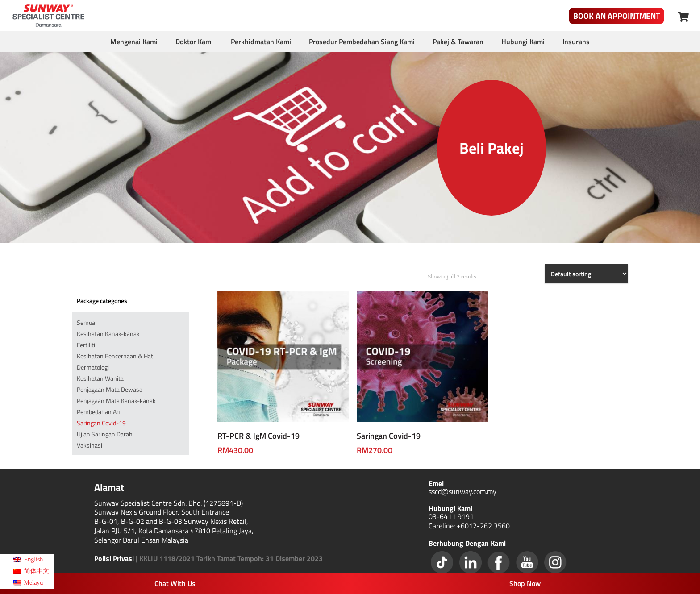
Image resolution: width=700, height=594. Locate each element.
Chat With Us (175, 583)
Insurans (576, 42)
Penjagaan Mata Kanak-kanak (116, 401)
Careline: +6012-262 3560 (469, 526)
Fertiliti (86, 345)
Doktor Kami (194, 42)
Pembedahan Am (99, 412)
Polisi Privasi (114, 558)
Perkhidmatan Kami (261, 42)
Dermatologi (93, 367)
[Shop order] (586, 274)
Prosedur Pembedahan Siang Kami (362, 42)
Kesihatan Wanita (100, 378)
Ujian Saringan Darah (105, 434)
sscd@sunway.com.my (462, 491)
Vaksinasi (90, 445)
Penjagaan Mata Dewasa (110, 389)
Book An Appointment (617, 16)
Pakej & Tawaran (458, 42)
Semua (86, 322)
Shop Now (525, 583)
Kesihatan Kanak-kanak (108, 334)
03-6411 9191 (451, 516)
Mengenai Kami (134, 42)
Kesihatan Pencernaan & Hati (116, 356)
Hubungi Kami (523, 42)
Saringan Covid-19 (101, 423)
